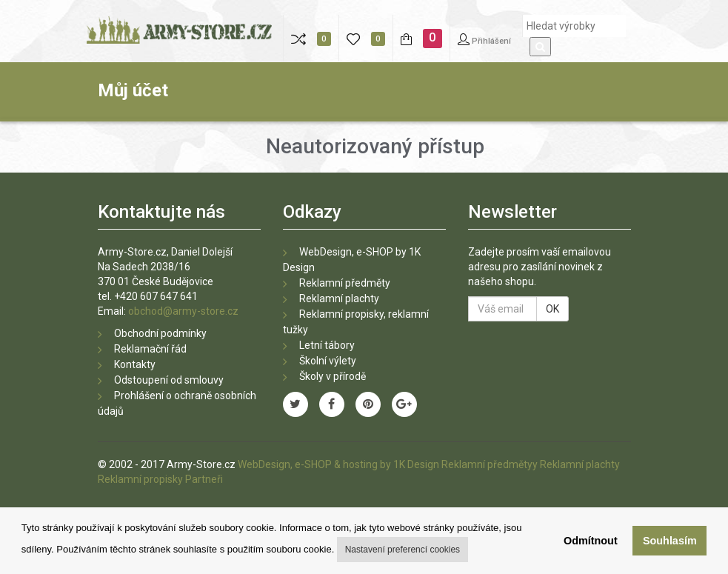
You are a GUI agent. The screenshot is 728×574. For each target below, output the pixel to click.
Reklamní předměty (345, 283)
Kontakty (135, 364)
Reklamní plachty (339, 298)
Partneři (204, 479)
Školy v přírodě (333, 376)
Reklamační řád (150, 349)
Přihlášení (484, 40)
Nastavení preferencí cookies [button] (403, 550)
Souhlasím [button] (670, 541)
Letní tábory (327, 345)
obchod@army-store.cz (183, 311)
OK (552, 309)
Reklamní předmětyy (490, 464)
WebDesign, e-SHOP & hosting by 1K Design (338, 464)
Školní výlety (328, 361)
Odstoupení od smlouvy (169, 380)
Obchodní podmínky (160, 333)
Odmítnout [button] (591, 541)
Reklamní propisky (140, 479)
